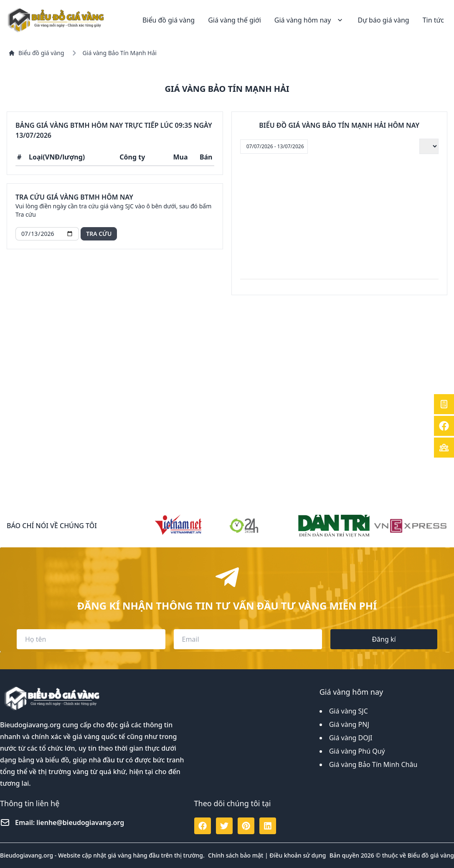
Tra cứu (99, 234)
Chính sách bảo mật (236, 855)
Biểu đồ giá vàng (169, 20)
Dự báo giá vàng (383, 20)
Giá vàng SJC (349, 711)
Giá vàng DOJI (351, 738)
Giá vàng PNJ (349, 724)
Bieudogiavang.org (30, 725)
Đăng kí (384, 639)
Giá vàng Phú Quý (357, 751)
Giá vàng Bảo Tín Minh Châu (373, 764)
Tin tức (433, 20)
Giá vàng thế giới (235, 20)
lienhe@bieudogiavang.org (80, 822)
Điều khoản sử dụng (298, 855)
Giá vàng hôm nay (309, 20)
